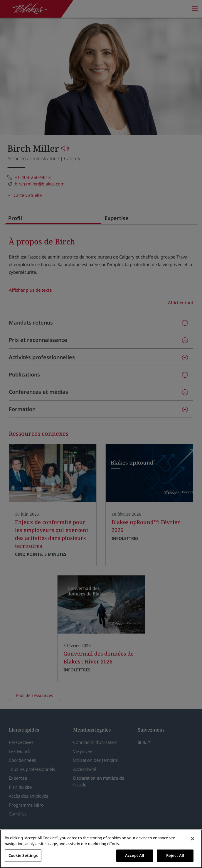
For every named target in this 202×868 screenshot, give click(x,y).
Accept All (135, 855)
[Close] (193, 839)
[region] (101, 849)
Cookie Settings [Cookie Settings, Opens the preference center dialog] (23, 855)
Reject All (175, 855)
